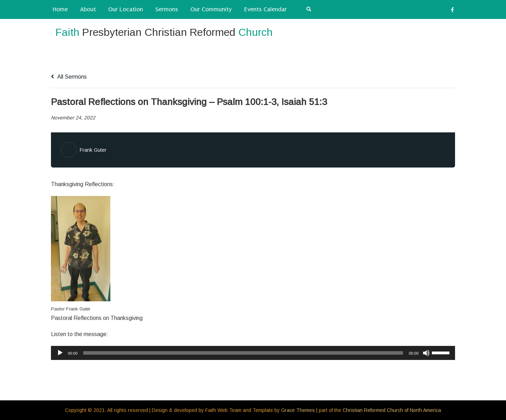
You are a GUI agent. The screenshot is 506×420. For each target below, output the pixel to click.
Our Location (126, 9)
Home (60, 9)
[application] (253, 353)
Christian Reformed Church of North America (392, 410)
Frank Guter (93, 150)
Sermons (167, 9)
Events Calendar (265, 9)
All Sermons (69, 77)
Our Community (211, 9)
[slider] (243, 353)
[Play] (60, 353)
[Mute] (426, 353)
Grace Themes (298, 410)
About (88, 9)
